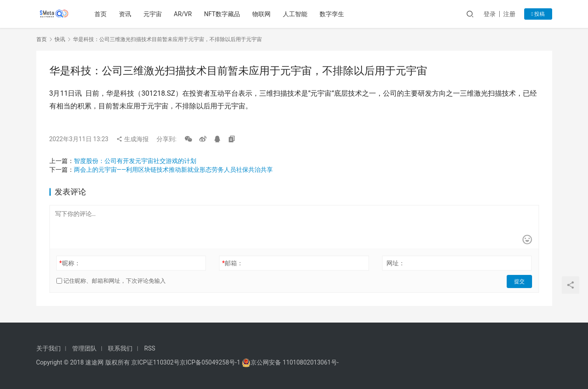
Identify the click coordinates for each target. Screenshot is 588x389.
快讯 (60, 39)
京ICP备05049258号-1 (211, 362)
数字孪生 (333, 14)
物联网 (262, 14)
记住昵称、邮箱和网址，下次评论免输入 (111, 281)
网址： (396, 263)
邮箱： (233, 263)
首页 (101, 14)
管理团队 (84, 348)
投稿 (538, 14)
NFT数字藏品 (223, 14)
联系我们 (120, 348)
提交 (520, 281)
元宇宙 (153, 14)
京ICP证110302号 (155, 362)
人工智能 (296, 14)
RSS (150, 348)
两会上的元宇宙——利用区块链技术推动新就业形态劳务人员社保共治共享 (174, 170)
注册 (509, 14)
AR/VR (183, 14)
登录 (490, 14)
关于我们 (49, 348)
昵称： (70, 263)
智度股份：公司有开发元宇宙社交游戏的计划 (135, 161)
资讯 (125, 14)
